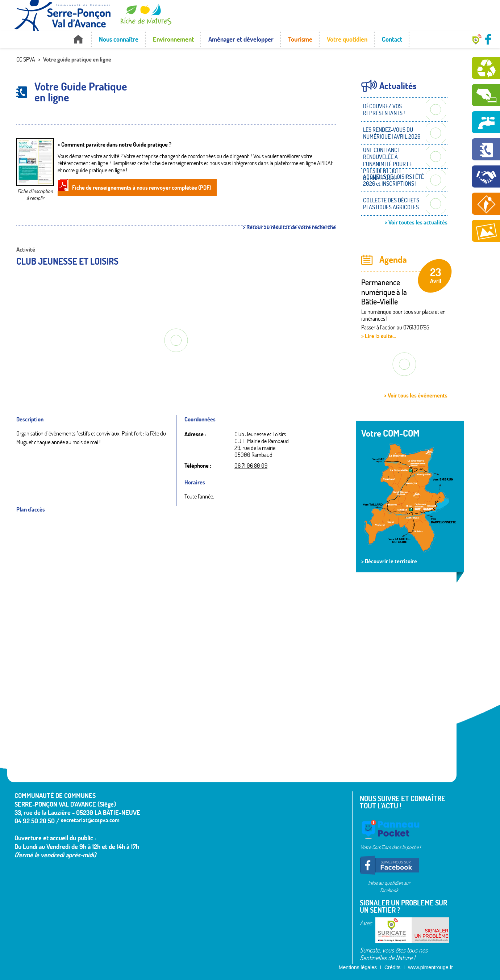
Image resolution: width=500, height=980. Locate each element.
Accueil (78, 39)
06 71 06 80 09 (251, 466)
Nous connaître (119, 39)
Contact (392, 39)
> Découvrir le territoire (389, 561)
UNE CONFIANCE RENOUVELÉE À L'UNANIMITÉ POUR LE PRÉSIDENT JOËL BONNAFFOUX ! (388, 164)
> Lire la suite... (379, 336)
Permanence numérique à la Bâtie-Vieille (384, 292)
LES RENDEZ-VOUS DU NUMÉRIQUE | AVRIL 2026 (392, 133)
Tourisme (300, 39)
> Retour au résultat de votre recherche (289, 227)
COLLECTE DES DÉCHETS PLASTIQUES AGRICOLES (391, 204)
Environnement (173, 39)
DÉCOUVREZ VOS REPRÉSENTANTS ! (384, 110)
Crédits (392, 967)
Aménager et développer (241, 39)
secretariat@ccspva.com (90, 820)
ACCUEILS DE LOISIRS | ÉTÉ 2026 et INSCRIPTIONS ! (393, 180)
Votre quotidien (347, 39)
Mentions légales (358, 967)
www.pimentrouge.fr (430, 967)
